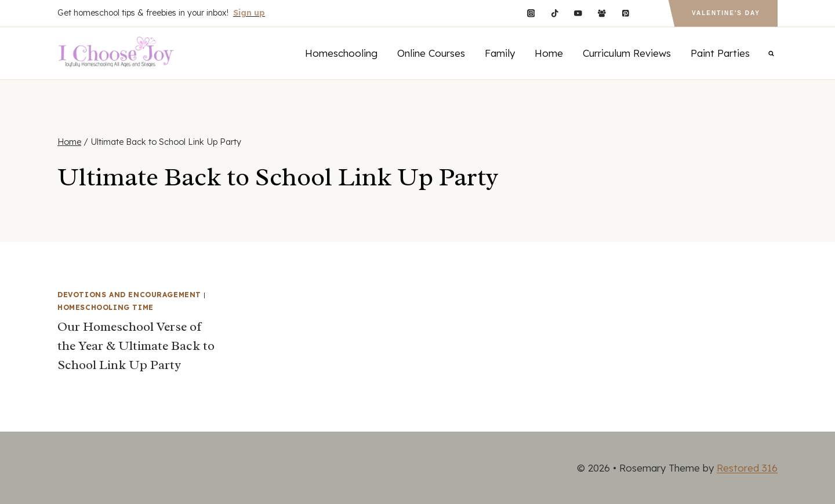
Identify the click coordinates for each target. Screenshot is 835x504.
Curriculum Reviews (627, 53)
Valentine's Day (726, 13)
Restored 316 (747, 468)
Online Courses (431, 53)
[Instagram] (531, 13)
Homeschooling (341, 53)
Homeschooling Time (106, 307)
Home (549, 53)
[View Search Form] (771, 53)
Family (500, 53)
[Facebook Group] (602, 13)
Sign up (249, 13)
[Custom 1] (649, 13)
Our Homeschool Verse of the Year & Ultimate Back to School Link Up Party (136, 346)
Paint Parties (720, 53)
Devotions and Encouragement (129, 295)
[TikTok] (555, 13)
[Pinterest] (625, 13)
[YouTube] (578, 13)
